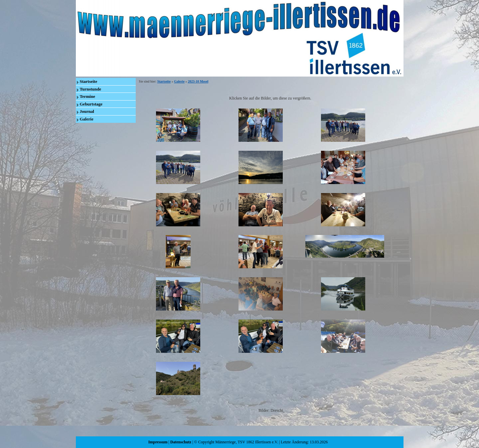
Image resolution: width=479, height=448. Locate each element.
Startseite (89, 81)
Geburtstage (91, 104)
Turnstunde (91, 89)
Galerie (87, 119)
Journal (87, 111)
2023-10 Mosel (198, 81)
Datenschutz (181, 442)
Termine (87, 96)
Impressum (158, 442)
